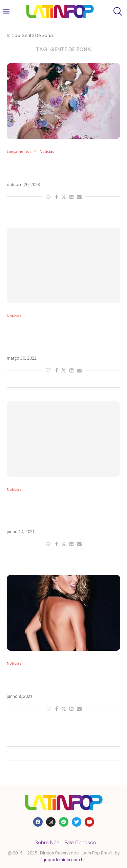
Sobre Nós (47, 843)
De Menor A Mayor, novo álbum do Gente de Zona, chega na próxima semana (59, 337)
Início (12, 35)
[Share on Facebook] (57, 197)
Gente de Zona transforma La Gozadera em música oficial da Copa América (55, 511)
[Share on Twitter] (64, 197)
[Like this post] (48, 197)
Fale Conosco (80, 843)
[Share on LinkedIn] (71, 197)
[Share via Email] (79, 197)
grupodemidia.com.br (64, 860)
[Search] (117, 11)
